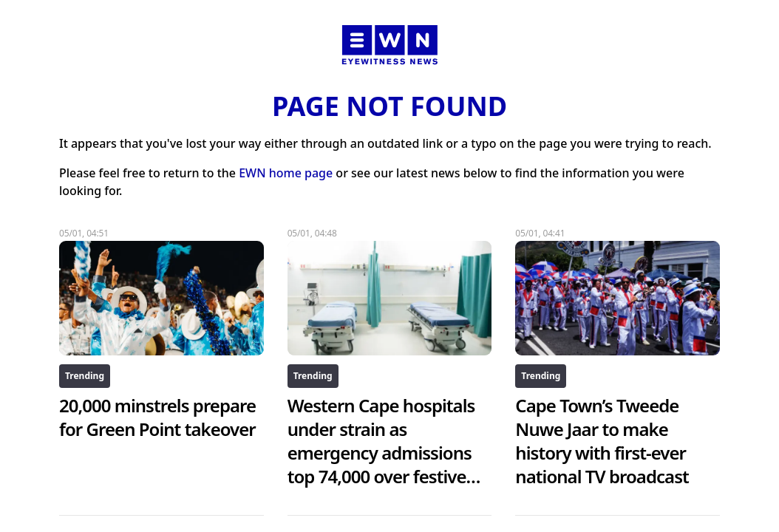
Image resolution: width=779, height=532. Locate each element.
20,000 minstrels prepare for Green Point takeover (157, 417)
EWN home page (286, 173)
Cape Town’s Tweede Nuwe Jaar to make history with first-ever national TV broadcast (602, 441)
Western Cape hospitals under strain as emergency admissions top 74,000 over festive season (384, 453)
